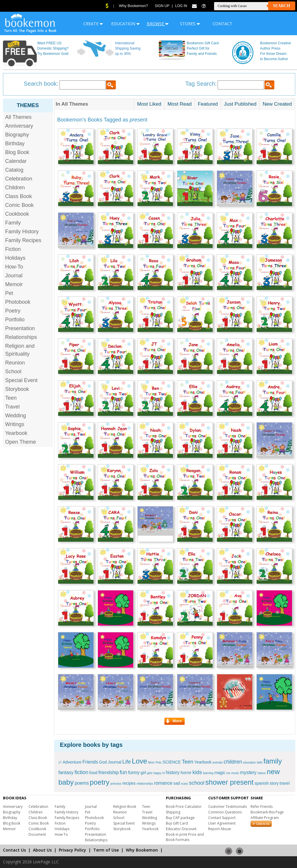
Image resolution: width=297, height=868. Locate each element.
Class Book (19, 196)
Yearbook (16, 433)
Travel (12, 407)
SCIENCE (172, 762)
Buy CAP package (180, 818)
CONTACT (222, 24)
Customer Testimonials (227, 807)
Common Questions (225, 812)
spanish (261, 783)
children (233, 762)
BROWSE (158, 24)
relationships (145, 784)
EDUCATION (125, 24)
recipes (129, 783)
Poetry (13, 311)
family (273, 761)
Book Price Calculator (184, 807)
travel (285, 783)
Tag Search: (201, 84)
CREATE (93, 24)
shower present (229, 782)
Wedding (16, 416)
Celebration (19, 179)
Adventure (72, 762)
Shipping (173, 812)
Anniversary (19, 126)
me (228, 773)
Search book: (41, 84)
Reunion (15, 363)
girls (150, 773)
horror (186, 773)
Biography (17, 135)
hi (163, 773)
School (13, 371)
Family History (22, 232)
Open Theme (21, 442)
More (174, 721)
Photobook (18, 302)
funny (134, 772)
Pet (9, 293)
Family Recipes (23, 240)
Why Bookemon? (133, 6)
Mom (151, 763)
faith (260, 763)
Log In (181, 6)
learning (208, 773)
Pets (158, 763)
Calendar (16, 161)
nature (262, 773)
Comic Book (20, 205)
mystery (248, 772)
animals (218, 763)
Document (37, 834)
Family (13, 223)
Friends (90, 762)
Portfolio (15, 320)
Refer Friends (262, 807)
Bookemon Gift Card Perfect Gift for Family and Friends (203, 48)
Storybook (17, 389)
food (93, 773)
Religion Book (125, 807)
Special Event (21, 380)
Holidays (15, 258)
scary (184, 784)
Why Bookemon (142, 850)
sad (177, 783)
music (235, 773)
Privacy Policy (72, 850)
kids (197, 772)
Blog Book (17, 152)
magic (220, 773)
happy (157, 773)
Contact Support (222, 818)
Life (127, 762)
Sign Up (162, 6)
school (197, 783)
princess (116, 784)
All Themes (19, 117)
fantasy (66, 772)
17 (60, 763)
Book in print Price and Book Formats (185, 837)
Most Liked (149, 104)
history (172, 772)
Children (15, 188)
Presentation (20, 328)
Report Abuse (220, 829)
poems (82, 783)
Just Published (240, 104)
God (103, 762)
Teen (11, 398)
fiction (81, 772)
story (274, 783)
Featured (208, 104)
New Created (277, 104)
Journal (14, 276)
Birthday (15, 143)
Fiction (13, 249)
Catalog (14, 170)
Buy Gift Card (177, 823)
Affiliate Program (265, 818)
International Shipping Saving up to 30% (128, 48)
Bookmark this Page (267, 812)
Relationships (21, 337)
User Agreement (222, 823)
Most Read (179, 104)
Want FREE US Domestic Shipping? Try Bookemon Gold (53, 48)
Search (281, 6)
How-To (14, 267)
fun (123, 772)
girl (143, 773)
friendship (108, 772)
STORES (190, 24)
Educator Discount (181, 829)
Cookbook (17, 214)
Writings (15, 424)
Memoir (14, 284)
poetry (100, 782)
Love (139, 761)
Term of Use (106, 850)
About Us (42, 850)
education (250, 763)
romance (163, 783)
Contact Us (14, 850)
